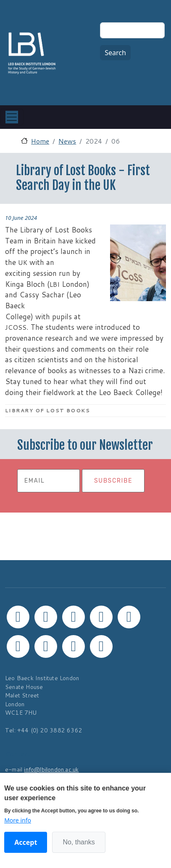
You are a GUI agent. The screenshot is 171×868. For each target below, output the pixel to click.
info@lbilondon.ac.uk (51, 769)
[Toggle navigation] (12, 117)
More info (18, 820)
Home (40, 141)
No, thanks (79, 842)
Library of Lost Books (47, 410)
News (67, 141)
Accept (26, 842)
